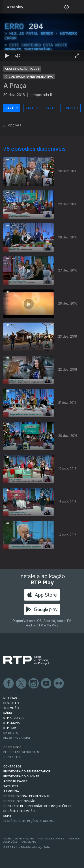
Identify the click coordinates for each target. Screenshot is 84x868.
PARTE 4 (72, 108)
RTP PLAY (10, 728)
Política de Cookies (51, 839)
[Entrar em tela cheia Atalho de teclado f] (77, 56)
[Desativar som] (18, 56)
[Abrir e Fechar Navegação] (78, 7)
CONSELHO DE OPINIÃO (19, 801)
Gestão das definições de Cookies (29, 821)
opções (12, 125)
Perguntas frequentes (21, 752)
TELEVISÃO (11, 708)
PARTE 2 (32, 108)
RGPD (7, 816)
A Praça (15, 86)
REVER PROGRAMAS (17, 738)
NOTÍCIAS (10, 698)
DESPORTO (11, 703)
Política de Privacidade (19, 839)
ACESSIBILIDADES (15, 781)
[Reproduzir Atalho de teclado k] (7, 56)
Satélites (11, 786)
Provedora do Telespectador (27, 771)
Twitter (21, 684)
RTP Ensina (12, 723)
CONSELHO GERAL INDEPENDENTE (27, 796)
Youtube (46, 684)
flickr (59, 684)
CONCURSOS (12, 747)
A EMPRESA (11, 791)
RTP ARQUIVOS (14, 718)
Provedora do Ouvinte (21, 776)
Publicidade (28, 842)
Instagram (34, 684)
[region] (42, 37)
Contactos (12, 757)
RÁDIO (8, 713)
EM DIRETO (11, 733)
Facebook (9, 684)
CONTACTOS (12, 766)
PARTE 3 (52, 108)
